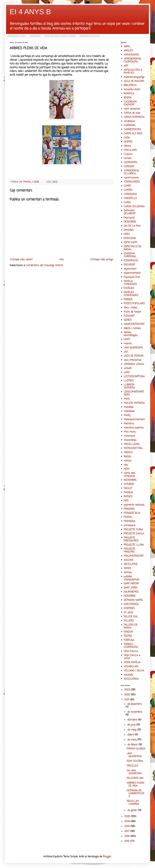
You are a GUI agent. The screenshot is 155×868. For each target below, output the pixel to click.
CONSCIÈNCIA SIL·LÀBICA (131, 172)
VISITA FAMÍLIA (132, 662)
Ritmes (128, 572)
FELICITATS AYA (135, 778)
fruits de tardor (132, 312)
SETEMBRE (130, 596)
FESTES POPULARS (134, 304)
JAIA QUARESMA (133, 348)
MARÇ (127, 415)
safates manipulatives (132, 578)
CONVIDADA (130, 194)
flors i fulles (130, 308)
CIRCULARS (130, 150)
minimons (129, 436)
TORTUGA (129, 640)
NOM (127, 469)
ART (126, 66)
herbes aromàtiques (131, 334)
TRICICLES (132, 766)
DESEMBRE (130, 222)
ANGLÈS (128, 51)
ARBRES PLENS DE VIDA (136, 784)
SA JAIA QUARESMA (134, 772)
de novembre (135, 712)
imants (128, 344)
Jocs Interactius (132, 360)
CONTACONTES (132, 182)
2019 (128, 821)
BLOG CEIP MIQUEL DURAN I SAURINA (60, 36)
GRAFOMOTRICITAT (134, 324)
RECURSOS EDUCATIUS (89, 36)
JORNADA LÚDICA (134, 364)
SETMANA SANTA (133, 600)
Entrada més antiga (102, 260)
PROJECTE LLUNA (134, 545)
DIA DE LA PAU (132, 226)
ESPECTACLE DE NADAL (133, 248)
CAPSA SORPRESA (134, 117)
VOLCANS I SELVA (134, 671)
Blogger (107, 857)
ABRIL (127, 46)
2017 (127, 831)
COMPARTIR (130, 162)
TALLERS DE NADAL (131, 626)
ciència (127, 146)
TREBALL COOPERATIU (131, 646)
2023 (128, 690)
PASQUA (128, 492)
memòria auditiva (134, 428)
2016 (127, 836)
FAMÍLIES (129, 288)
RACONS (129, 560)
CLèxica (128, 154)
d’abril (131, 735)
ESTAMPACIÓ (131, 261)
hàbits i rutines (132, 328)
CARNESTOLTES (132, 129)
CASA (127, 138)
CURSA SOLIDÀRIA (134, 207)
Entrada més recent (21, 260)
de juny (132, 725)
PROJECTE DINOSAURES (131, 539)
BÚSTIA (128, 98)
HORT (127, 339)
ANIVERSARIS (131, 55)
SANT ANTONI (131, 584)
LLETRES (129, 381)
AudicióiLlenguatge (134, 77)
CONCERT (129, 167)
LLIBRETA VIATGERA (129, 386)
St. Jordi (128, 612)
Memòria (129, 424)
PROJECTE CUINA (133, 530)
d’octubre (133, 720)
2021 (127, 700)
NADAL (128, 457)
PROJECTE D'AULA (134, 534)
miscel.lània (130, 440)
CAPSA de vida (132, 113)
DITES (127, 234)
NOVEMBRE (130, 480)
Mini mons (130, 432)
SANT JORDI (131, 588)
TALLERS (129, 621)
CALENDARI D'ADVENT (130, 103)
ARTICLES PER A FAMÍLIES (133, 71)
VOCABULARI (131, 667)
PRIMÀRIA (129, 521)
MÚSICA (128, 452)
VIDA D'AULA (131, 651)
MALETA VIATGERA (134, 403)
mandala (129, 407)
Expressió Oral (132, 277)
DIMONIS (129, 230)
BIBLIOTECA (130, 85)
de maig (132, 730)
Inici (62, 260)
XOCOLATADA (131, 679)
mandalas (129, 411)
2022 (128, 695)
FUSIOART (129, 316)
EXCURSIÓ (129, 265)
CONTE (127, 186)
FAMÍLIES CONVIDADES (131, 294)
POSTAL (128, 517)
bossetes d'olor (132, 89)
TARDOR (128, 632)
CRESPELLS (130, 198)
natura (128, 461)
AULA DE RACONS (134, 81)
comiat (128, 158)
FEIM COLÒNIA (135, 761)
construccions (131, 178)
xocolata (128, 675)
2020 (128, 816)
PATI (126, 501)
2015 (127, 841)
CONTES (128, 190)
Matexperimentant (134, 419)
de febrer (133, 745)
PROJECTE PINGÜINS (129, 550)
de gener (133, 810)
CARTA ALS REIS (133, 134)
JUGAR (128, 368)
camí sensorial (132, 109)
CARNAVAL (130, 125)
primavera (130, 525)
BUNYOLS (129, 94)
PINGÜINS (129, 509)
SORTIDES (129, 608)
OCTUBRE (129, 484)
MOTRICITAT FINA (133, 448)
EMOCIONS (130, 238)
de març (132, 740)
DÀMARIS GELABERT (130, 212)
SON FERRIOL (131, 604)
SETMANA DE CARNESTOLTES (136, 793)
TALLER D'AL (131, 617)
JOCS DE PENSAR (134, 356)
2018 (127, 826)
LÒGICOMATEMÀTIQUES (134, 393)
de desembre (135, 704)
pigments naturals (134, 505)
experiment (130, 269)
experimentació (132, 273)
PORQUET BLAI (132, 513)
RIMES (127, 568)
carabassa (129, 121)
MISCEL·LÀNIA (132, 444)
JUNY (127, 372)
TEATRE (128, 636)
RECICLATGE (131, 564)
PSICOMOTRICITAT (134, 556)
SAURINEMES (35, 36)
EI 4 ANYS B (30, 12)
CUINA (127, 202)
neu (126, 465)
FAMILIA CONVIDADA (130, 283)
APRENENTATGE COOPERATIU (132, 60)
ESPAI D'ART (130, 242)
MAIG (127, 399)
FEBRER (128, 299)
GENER (128, 320)
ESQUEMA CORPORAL (130, 255)
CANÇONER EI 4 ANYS (17, 36)
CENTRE (128, 142)
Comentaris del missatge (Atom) (45, 265)
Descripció (129, 218)
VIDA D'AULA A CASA (132, 657)
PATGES (128, 497)
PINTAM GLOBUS (136, 749)
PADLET (128, 488)
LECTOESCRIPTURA (134, 377)
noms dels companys (130, 474)
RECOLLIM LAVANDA (133, 803)
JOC (126, 352)
